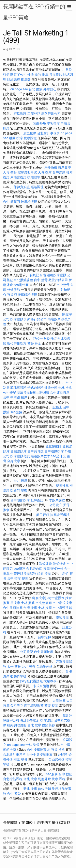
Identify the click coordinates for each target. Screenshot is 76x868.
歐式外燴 (45, 564)
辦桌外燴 (57, 569)
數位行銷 (50, 339)
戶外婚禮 (51, 167)
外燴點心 (50, 89)
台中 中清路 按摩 (15, 397)
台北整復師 (53, 446)
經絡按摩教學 (40, 456)
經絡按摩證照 (57, 275)
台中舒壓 (59, 172)
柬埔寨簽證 (18, 177)
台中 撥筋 (65, 774)
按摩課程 (30, 138)
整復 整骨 (51, 706)
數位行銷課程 (17, 344)
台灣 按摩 (30, 608)
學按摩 (15, 603)
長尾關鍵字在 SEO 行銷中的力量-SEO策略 (36, 12)
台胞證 (63, 755)
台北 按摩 (20, 481)
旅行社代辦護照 (31, 681)
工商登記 (34, 114)
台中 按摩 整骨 (18, 578)
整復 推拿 (58, 750)
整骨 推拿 (34, 344)
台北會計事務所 (48, 133)
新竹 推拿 (42, 75)
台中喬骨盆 (35, 451)
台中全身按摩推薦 (40, 755)
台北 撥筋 (36, 89)
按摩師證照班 (27, 295)
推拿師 (26, 79)
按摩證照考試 (27, 172)
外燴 (31, 75)
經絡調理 (20, 114)
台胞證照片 (18, 451)
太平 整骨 (14, 666)
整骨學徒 (20, 676)
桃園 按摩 (16, 138)
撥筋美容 (48, 725)
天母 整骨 (10, 172)
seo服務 (16, 412)
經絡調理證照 (17, 725)
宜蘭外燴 (40, 123)
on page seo (19, 89)
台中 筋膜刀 (12, 202)
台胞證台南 (38, 275)
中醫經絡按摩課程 (23, 574)
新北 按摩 (30, 789)
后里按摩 (30, 133)
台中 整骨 (41, 280)
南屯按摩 (54, 319)
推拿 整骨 (20, 759)
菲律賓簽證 (22, 187)
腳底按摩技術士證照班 (33, 393)
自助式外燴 (57, 759)
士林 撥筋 (28, 603)
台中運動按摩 (60, 393)
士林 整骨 (32, 745)
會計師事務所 (30, 720)
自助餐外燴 (44, 666)
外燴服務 (14, 290)
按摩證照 (56, 75)
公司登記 (10, 393)
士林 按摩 (45, 608)
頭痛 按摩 (44, 574)
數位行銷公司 (58, 280)
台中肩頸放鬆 (62, 608)
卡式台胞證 (35, 388)
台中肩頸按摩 (13, 608)
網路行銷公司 (51, 114)
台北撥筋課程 (23, 280)
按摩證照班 (29, 202)
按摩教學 (64, 167)
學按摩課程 (57, 500)
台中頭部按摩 (20, 500)
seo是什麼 (21, 285)
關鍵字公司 (18, 75)
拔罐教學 (34, 177)
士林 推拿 (65, 388)
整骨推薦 (62, 485)
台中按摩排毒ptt (39, 750)
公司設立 (56, 505)
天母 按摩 (45, 172)
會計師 (67, 715)
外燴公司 (51, 388)
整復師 (12, 295)
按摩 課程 (59, 779)
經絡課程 (14, 79)
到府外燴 (44, 779)
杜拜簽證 (37, 500)
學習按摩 (53, 123)
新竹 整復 (20, 490)
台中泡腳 (44, 637)
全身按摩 (14, 461)
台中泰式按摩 (62, 603)
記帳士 (38, 339)
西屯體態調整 (34, 706)
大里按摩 (59, 701)
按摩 (46, 569)
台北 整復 (29, 666)
